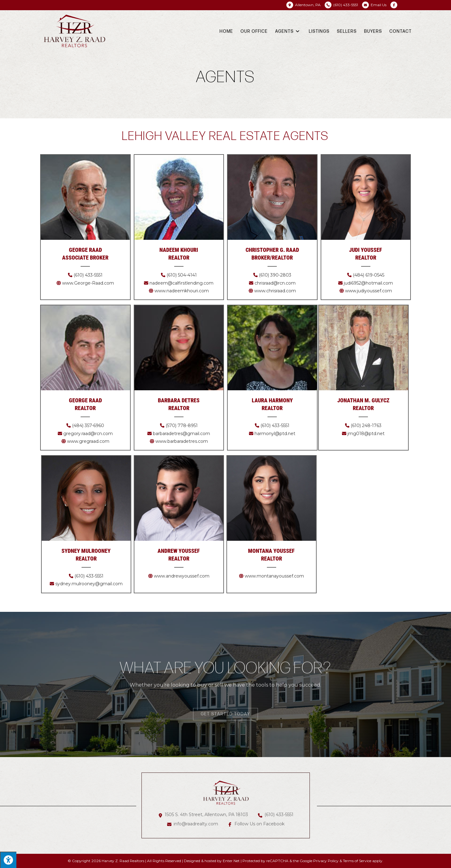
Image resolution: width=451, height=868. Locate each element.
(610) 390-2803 (275, 275)
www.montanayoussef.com (274, 576)
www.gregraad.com (88, 441)
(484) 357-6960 (88, 426)
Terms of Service (357, 861)
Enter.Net (231, 861)
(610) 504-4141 (181, 275)
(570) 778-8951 (182, 426)
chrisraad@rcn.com (275, 283)
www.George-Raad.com (88, 283)
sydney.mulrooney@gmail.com (89, 584)
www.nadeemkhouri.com (182, 291)
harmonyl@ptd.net (275, 434)
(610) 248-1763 (366, 426)
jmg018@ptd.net (366, 434)
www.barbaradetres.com (182, 441)
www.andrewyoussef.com (182, 576)
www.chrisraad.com (275, 291)
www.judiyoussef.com (369, 291)
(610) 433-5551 (87, 275)
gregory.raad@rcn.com (88, 434)
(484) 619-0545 (369, 275)
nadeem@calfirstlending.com (181, 283)
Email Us (379, 5)
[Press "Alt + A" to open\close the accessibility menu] (8, 860)
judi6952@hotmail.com (368, 283)
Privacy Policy (326, 861)
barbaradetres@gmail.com (181, 434)
